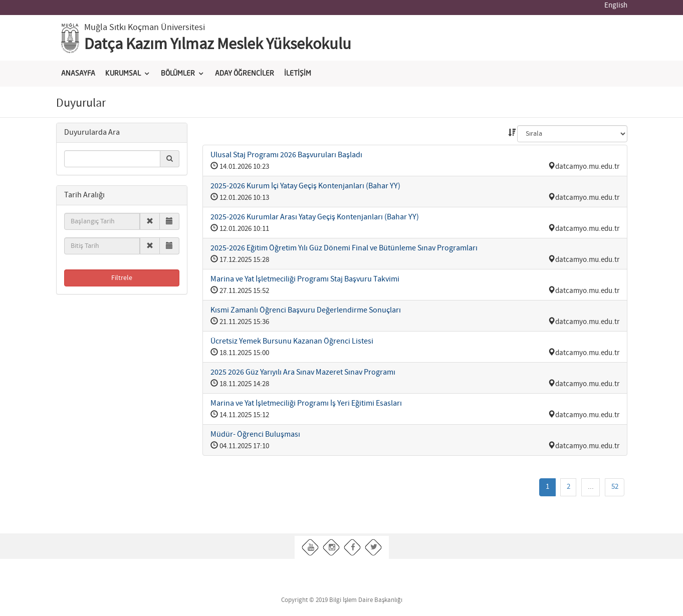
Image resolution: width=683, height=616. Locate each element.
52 (615, 487)
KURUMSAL (123, 74)
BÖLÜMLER (178, 74)
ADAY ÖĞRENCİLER (245, 74)
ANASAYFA (78, 74)
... (591, 487)
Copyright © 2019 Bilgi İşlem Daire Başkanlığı (342, 600)
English (616, 6)
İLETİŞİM (298, 74)
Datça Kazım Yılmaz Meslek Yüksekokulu (218, 45)
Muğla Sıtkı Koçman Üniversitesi (145, 28)
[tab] (122, 133)
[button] (92, 132)
